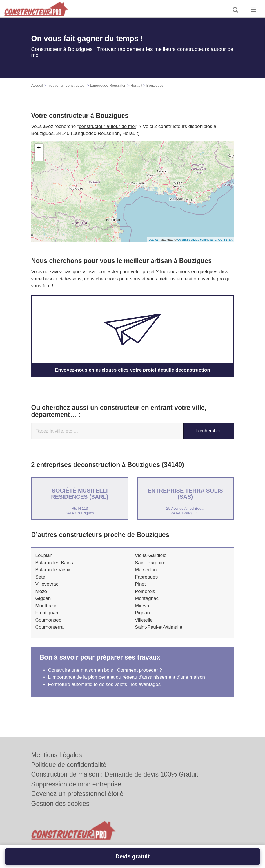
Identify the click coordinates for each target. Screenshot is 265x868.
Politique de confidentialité (69, 765)
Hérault (136, 85)
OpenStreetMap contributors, (198, 240)
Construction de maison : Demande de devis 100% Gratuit (115, 774)
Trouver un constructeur (66, 85)
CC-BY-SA (225, 240)
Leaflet (153, 240)
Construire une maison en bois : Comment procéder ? (105, 670)
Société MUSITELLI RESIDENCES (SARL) (80, 494)
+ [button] (39, 148)
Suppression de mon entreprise (76, 784)
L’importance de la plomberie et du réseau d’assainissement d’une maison (127, 677)
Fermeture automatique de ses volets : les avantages (104, 684)
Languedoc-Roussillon (108, 85)
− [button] (39, 157)
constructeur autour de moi (107, 126)
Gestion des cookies (60, 804)
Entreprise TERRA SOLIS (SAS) (185, 494)
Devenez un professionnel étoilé (77, 794)
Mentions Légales (57, 755)
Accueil (37, 85)
